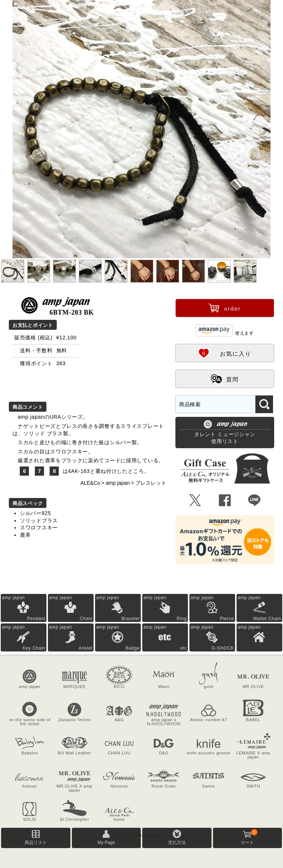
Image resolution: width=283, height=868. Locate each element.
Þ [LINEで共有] (254, 501)
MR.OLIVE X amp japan (74, 788)
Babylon (30, 753)
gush (209, 687)
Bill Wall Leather (75, 753)
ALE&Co (90, 483)
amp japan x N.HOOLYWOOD (164, 722)
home (119, 819)
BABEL (253, 720)
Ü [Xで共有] (195, 501)
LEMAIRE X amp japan (253, 755)
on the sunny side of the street (29, 722)
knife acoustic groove (209, 753)
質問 (225, 378)
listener (30, 786)
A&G (119, 720)
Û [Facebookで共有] (225, 501)
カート (249, 837)
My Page (106, 843)
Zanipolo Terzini (74, 720)
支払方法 (177, 843)
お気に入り (225, 353)
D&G (164, 753)
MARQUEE (75, 687)
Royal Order (164, 786)
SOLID (30, 819)
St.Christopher (74, 819)
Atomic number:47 (209, 720)
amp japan (118, 483)
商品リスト (36, 843)
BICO (119, 687)
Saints (209, 786)
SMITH (253, 786)
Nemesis (119, 786)
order (225, 308)
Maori (164, 687)
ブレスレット (151, 483)
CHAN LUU (119, 753)
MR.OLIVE (253, 687)
